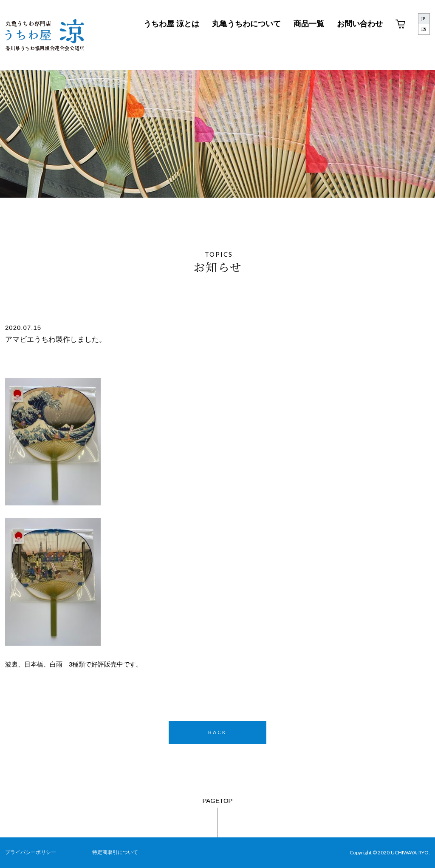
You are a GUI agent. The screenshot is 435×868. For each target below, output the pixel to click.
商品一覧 (309, 24)
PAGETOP (217, 801)
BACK (217, 732)
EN (424, 29)
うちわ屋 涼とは (171, 24)
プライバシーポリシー (31, 852)
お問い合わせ (360, 24)
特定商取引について (115, 852)
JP (423, 18)
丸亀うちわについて (246, 24)
